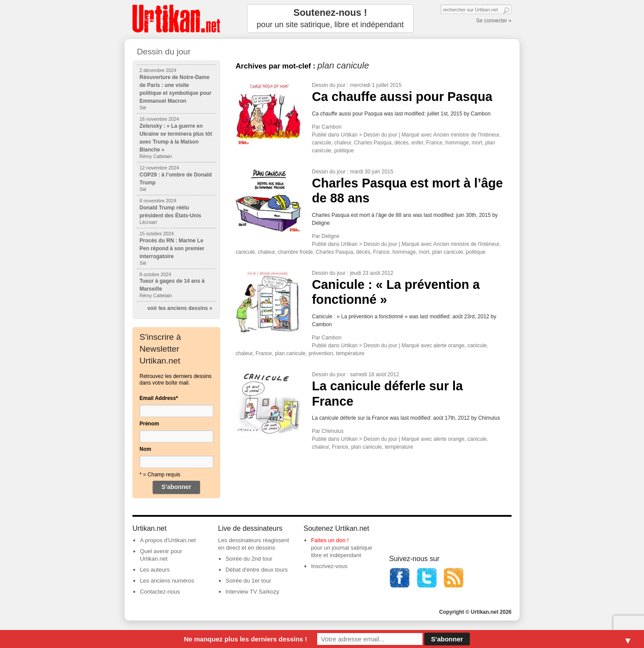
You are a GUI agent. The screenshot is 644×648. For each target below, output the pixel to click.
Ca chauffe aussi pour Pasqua (402, 97)
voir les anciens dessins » (180, 308)
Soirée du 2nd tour (249, 559)
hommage (457, 143)
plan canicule (447, 252)
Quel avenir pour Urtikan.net (161, 555)
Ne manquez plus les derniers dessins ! (245, 639)
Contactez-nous (160, 592)
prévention (321, 353)
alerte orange (449, 346)
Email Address (159, 398)
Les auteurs (155, 570)
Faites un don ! (330, 540)
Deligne (331, 236)
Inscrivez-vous (329, 566)
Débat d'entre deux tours (257, 570)
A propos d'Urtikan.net (168, 540)
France (434, 143)
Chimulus (333, 431)
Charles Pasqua (373, 143)
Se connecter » (494, 21)
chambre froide (295, 252)
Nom (145, 449)
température (350, 353)
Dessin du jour (329, 85)
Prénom (149, 424)
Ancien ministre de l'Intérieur (466, 135)
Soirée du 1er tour (248, 581)
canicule (322, 143)
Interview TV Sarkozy (252, 592)
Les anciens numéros (167, 581)
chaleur (343, 143)
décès (401, 143)
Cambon (331, 127)
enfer (417, 143)
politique (344, 151)
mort (477, 143)
